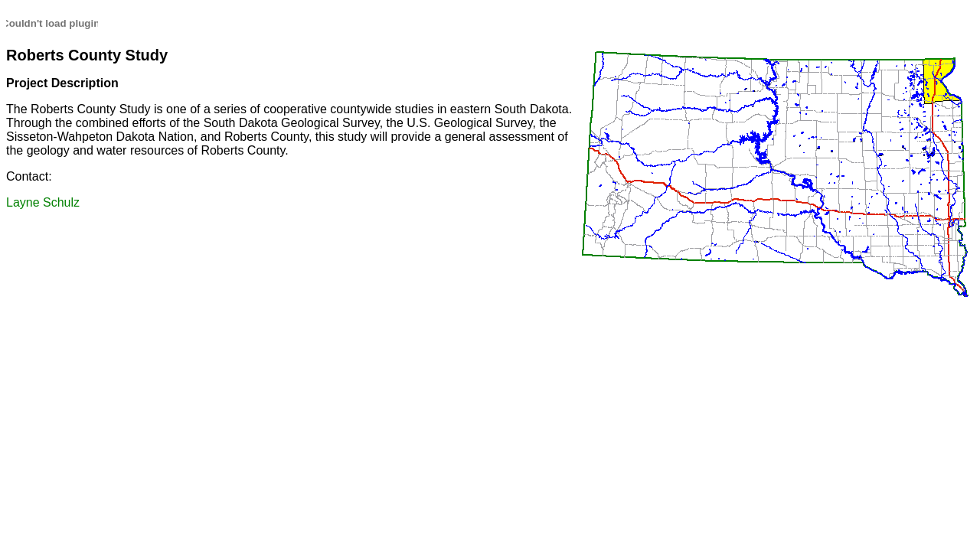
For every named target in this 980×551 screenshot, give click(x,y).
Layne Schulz (43, 202)
